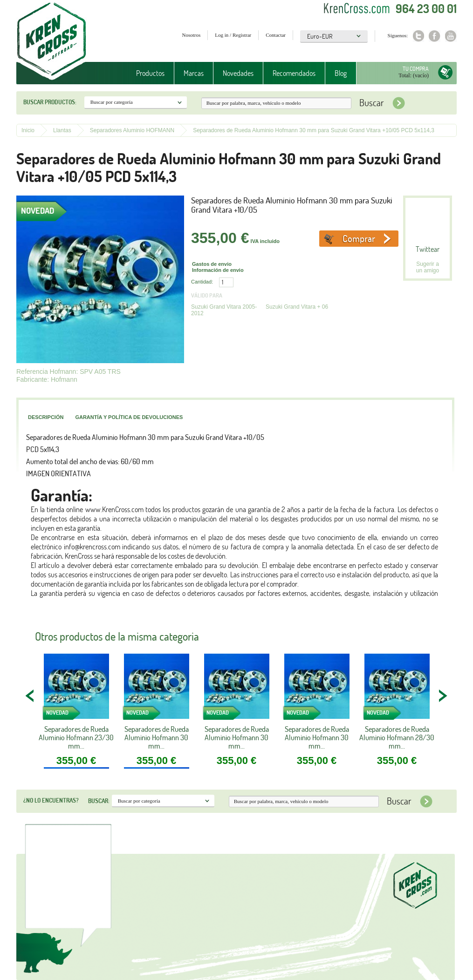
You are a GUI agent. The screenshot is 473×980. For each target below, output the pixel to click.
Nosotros (192, 35)
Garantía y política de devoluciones (129, 417)
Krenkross (51, 42)
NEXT (443, 696)
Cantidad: (202, 282)
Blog (341, 73)
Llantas (62, 130)
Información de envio (218, 270)
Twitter (418, 36)
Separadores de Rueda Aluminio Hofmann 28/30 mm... (397, 737)
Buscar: (99, 801)
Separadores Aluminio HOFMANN (132, 130)
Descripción (46, 417)
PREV (30, 696)
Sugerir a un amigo (428, 267)
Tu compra (416, 69)
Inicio (28, 130)
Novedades (238, 73)
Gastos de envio (212, 264)
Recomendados (294, 73)
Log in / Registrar (233, 35)
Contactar (276, 35)
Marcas (194, 73)
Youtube (451, 36)
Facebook (435, 36)
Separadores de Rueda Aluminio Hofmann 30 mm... (157, 737)
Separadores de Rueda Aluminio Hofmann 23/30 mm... (76, 737)
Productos (150, 73)
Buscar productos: (50, 102)
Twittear (428, 249)
